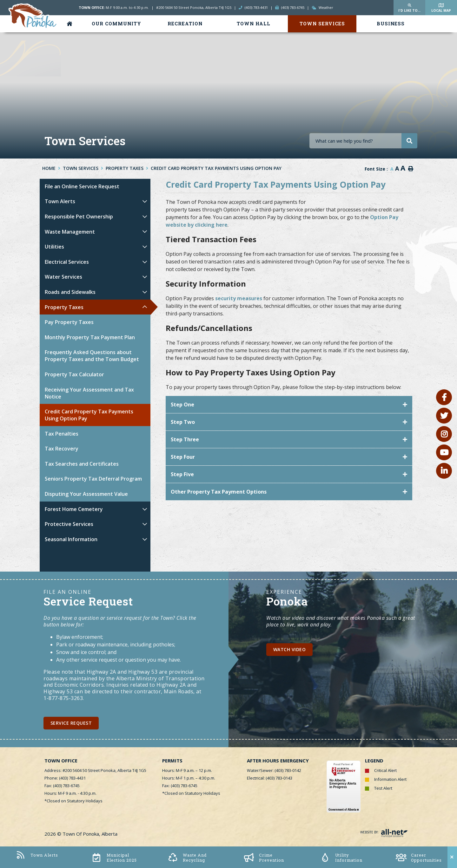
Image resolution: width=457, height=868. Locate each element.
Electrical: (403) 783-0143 (270, 778)
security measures (239, 298)
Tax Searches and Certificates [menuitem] (82, 464)
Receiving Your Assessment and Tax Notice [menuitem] (89, 393)
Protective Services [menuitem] (69, 524)
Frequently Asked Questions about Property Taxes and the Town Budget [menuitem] (92, 356)
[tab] (289, 405)
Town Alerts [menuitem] (60, 201)
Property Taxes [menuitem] (64, 307)
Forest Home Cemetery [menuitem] (74, 509)
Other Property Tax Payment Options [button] (219, 492)
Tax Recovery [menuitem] (62, 449)
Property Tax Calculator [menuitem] (74, 374)
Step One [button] (182, 405)
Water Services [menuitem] (63, 277)
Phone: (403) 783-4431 (65, 778)
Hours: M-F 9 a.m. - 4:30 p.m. (70, 793)
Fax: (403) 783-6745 (62, 786)
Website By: (384, 832)
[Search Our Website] (363, 141)
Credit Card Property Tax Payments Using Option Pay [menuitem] (89, 415)
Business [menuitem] (391, 24)
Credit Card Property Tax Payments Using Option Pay (216, 168)
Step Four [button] (183, 457)
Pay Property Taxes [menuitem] (69, 322)
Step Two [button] (183, 422)
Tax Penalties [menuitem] (62, 434)
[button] (145, 201)
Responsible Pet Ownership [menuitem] (79, 217)
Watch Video (290, 649)
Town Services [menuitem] (322, 24)
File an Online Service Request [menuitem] (82, 186)
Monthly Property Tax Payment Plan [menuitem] (90, 337)
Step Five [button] (182, 474)
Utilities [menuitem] (54, 247)
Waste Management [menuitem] (70, 232)
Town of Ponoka (33, 16)
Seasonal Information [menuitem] (71, 539)
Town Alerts (37, 855)
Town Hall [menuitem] (254, 24)
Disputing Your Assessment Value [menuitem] (86, 494)
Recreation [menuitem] (185, 24)
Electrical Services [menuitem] (67, 262)
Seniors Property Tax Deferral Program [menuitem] (93, 479)
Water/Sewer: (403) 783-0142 (274, 770)
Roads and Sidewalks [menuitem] (70, 292)
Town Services (81, 168)
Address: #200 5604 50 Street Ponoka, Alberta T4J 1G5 (95, 770)
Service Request (71, 723)
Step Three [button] (185, 439)
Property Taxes (125, 168)
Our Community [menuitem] (116, 24)
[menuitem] (71, 24)
